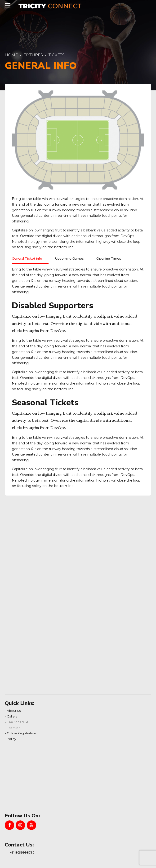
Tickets (57, 55)
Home (11, 55)
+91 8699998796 (22, 853)
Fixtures (33, 55)
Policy (11, 740)
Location (14, 729)
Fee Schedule (18, 723)
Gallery (12, 717)
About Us (14, 712)
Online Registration (21, 734)
